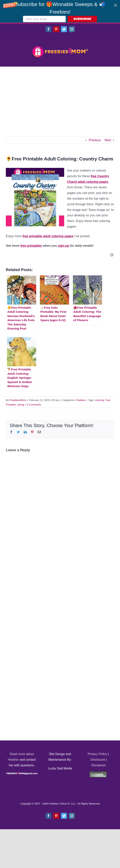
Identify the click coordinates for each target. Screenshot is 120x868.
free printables (31, 246)
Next (108, 140)
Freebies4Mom (18, 400)
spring (21, 405)
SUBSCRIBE (82, 19)
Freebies (81, 400)
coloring (99, 400)
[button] (60, 11)
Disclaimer (99, 765)
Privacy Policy (97, 754)
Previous (95, 140)
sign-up (64, 246)
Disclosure (98, 760)
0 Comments (34, 405)
